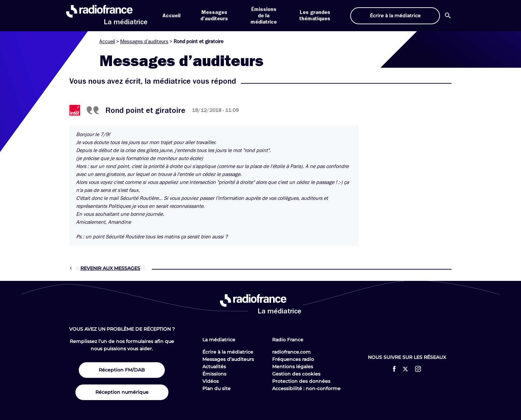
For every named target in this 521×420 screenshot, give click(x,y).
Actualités (214, 367)
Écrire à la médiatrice (228, 352)
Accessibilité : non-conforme (306, 388)
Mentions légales (293, 367)
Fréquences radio (293, 359)
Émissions (214, 374)
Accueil (171, 16)
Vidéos (210, 381)
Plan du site (216, 388)
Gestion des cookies (296, 374)
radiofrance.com (291, 352)
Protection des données (301, 381)
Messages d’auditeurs (144, 42)
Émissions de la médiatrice (264, 16)
